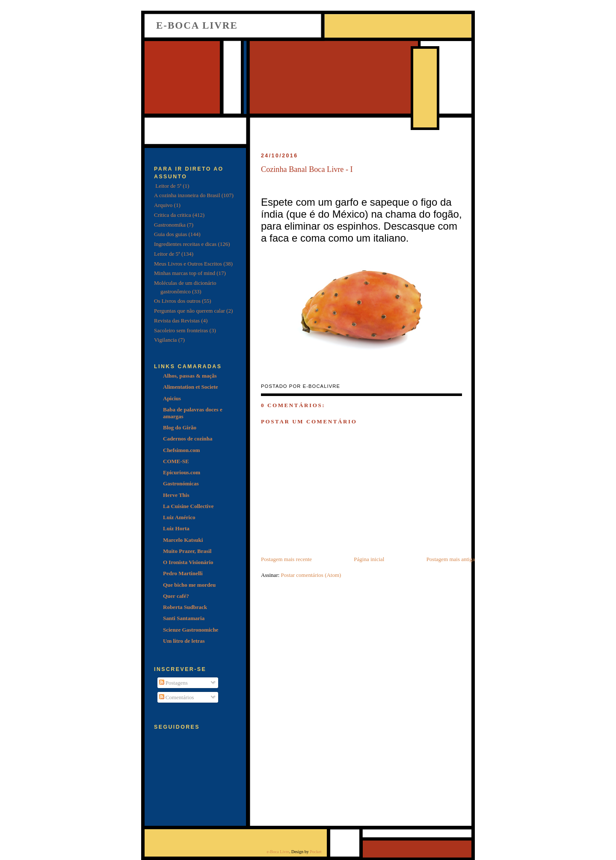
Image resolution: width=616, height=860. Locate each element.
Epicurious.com (182, 472)
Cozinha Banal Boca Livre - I (307, 169)
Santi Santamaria (184, 618)
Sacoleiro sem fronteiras (181, 330)
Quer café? (176, 596)
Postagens (173, 683)
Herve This (176, 495)
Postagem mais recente (286, 559)
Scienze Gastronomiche (191, 630)
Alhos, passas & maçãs (190, 376)
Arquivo (163, 205)
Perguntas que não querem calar (190, 311)
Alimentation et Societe (191, 387)
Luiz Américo (179, 517)
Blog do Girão (180, 427)
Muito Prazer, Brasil (187, 551)
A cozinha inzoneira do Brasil (187, 195)
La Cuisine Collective (188, 506)
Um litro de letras (184, 641)
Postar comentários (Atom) (311, 575)
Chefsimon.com (181, 450)
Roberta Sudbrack (185, 607)
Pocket (315, 852)
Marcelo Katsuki (183, 540)
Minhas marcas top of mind (185, 273)
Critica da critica (173, 215)
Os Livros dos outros (177, 301)
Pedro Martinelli (183, 573)
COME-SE (176, 461)
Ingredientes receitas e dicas (185, 244)
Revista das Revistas (177, 321)
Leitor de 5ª (167, 254)
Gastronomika (170, 225)
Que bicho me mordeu (189, 585)
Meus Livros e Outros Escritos (188, 264)
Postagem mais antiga (451, 559)
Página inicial (369, 559)
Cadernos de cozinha (188, 439)
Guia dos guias (170, 234)
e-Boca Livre (197, 25)
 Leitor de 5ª (168, 186)
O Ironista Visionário (188, 562)
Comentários (177, 697)
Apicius (172, 398)
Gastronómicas (181, 483)
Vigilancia (165, 340)
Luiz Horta (176, 528)
